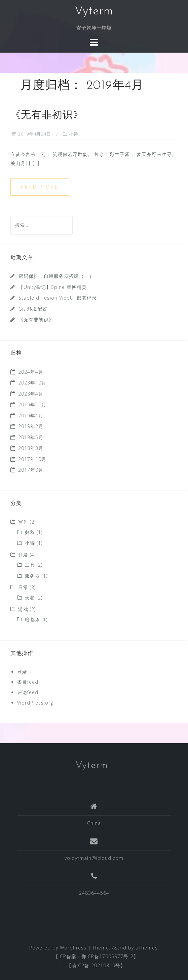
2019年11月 (32, 404)
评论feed (28, 692)
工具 (30, 565)
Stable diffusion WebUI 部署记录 (58, 298)
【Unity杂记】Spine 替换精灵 (53, 287)
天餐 (30, 598)
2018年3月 (31, 448)
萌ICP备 (81, 965)
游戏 (23, 609)
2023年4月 (31, 394)
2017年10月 (32, 459)
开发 (23, 555)
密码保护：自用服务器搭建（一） (56, 276)
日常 (23, 587)
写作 (23, 522)
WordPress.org (35, 703)
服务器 (32, 576)
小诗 (74, 134)
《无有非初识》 (47, 116)
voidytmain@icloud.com (94, 858)
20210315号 (106, 965)
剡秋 (30, 532)
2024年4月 (31, 372)
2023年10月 (32, 383)
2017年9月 (31, 470)
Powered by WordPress (58, 948)
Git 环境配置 (33, 309)
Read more (40, 187)
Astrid (119, 948)
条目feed (28, 682)
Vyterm (94, 11)
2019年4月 (31, 416)
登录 (22, 672)
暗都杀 (32, 620)
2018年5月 (31, 437)
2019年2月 (31, 426)
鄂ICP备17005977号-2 (107, 956)
